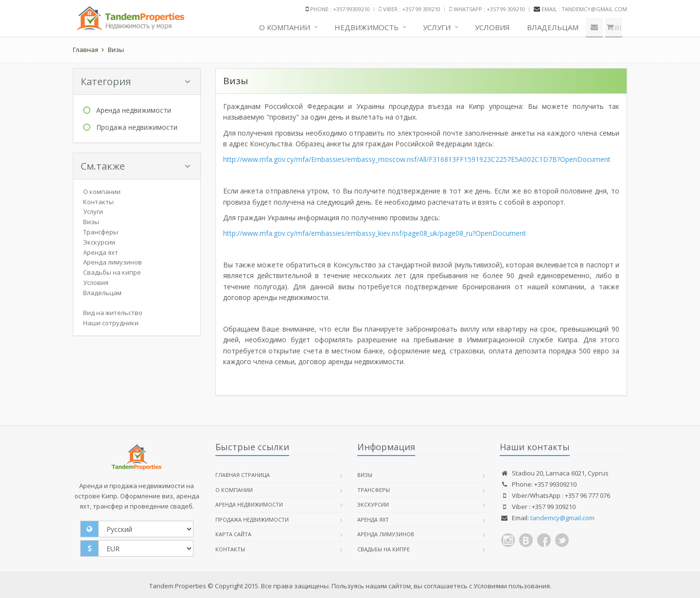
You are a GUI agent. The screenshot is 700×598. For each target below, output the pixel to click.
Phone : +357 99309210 (340, 9)
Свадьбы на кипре (112, 272)
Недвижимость (367, 27)
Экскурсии (99, 242)
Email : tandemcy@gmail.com (584, 9)
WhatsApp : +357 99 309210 (489, 9)
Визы (116, 50)
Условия (492, 27)
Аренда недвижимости (134, 110)
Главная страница (243, 475)
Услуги (437, 27)
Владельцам (553, 27)
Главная (86, 50)
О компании (285, 27)
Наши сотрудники (111, 323)
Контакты (98, 202)
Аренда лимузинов (113, 262)
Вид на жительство (113, 313)
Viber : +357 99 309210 (412, 9)
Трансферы (101, 232)
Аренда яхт (101, 252)
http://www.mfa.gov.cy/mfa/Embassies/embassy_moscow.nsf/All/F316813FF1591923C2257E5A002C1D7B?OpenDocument (417, 159)
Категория (136, 81)
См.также (136, 166)
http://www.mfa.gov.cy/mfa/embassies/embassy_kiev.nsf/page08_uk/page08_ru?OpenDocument (375, 233)
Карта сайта (233, 534)
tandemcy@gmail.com (562, 518)
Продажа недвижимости (137, 127)
